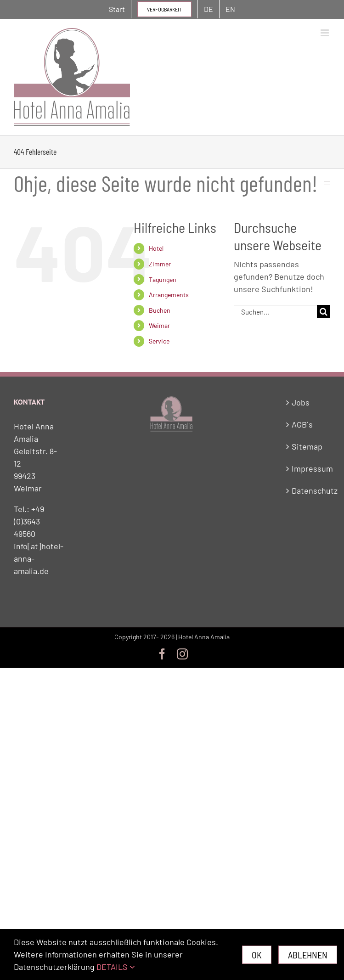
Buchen (160, 310)
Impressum (309, 468)
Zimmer (160, 264)
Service (159, 341)
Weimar (159, 325)
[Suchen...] (275, 312)
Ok (257, 955)
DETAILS (116, 967)
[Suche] (324, 312)
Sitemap (307, 446)
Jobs (301, 402)
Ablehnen (308, 955)
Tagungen (163, 279)
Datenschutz (309, 490)
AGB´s (302, 424)
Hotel (156, 248)
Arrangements (169, 295)
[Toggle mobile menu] (325, 33)
